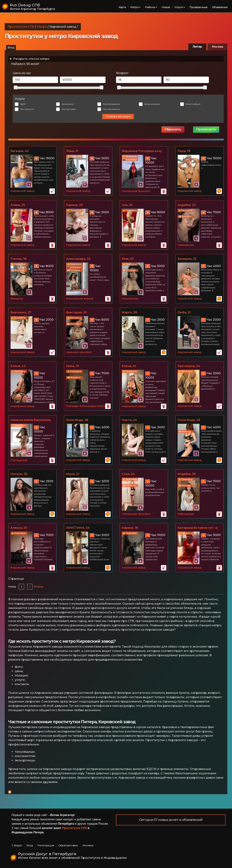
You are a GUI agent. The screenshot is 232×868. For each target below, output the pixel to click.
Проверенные (198, 7)
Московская (130, 299)
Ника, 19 (72, 366)
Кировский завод (22, 191)
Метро (42, 27)
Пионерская (19, 460)
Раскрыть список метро (31, 59)
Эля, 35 (127, 205)
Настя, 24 (129, 420)
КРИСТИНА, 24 (78, 528)
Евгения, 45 (20, 151)
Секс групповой (69, 109)
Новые (166, 7)
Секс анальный (27, 109)
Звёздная (17, 299)
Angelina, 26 (187, 474)
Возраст (122, 73)
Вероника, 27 (21, 312)
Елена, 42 (18, 366)
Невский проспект (79, 352)
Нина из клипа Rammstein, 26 (31, 420)
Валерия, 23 (187, 259)
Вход (11, 47)
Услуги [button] (179, 7)
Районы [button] (150, 7)
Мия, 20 (128, 259)
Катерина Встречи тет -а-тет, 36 (198, 528)
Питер (197, 47)
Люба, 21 (184, 312)
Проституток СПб (75, 828)
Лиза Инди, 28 (77, 420)
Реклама (88, 845)
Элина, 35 (18, 205)
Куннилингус (68, 104)
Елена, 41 (129, 366)
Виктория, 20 (76, 312)
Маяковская (186, 245)
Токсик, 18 (18, 259)
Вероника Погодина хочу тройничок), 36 (142, 151)
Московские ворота (80, 299)
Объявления (220, 7)
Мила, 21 (73, 474)
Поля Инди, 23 (189, 420)
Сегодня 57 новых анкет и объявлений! (171, 820)
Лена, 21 (72, 151)
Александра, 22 (78, 259)
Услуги (20, 99)
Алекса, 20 (19, 528)
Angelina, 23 (187, 205)
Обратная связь (68, 845)
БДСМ (23, 104)
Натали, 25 (19, 474)
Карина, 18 (130, 528)
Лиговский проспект (136, 191)
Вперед (39, 587)
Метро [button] (134, 7)
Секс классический (111, 109)
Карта (122, 7)
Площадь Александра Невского (88, 406)
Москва (217, 47)
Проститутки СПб (21, 27)
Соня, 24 (128, 474)
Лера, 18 (184, 151)
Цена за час (22, 73)
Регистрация (46, 845)
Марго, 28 (129, 312)
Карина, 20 (74, 205)
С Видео (17, 845)
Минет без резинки (112, 104)
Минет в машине (152, 104)
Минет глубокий (193, 104)
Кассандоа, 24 (189, 366)
